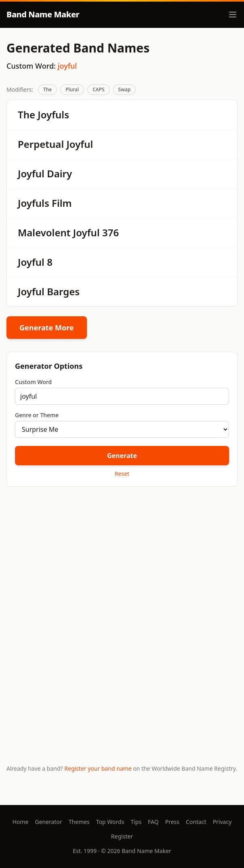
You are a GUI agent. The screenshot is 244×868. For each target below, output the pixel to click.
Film (62, 203)
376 (110, 232)
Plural (72, 89)
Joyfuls (53, 115)
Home (21, 822)
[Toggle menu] (233, 15)
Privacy (222, 822)
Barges (63, 291)
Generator (48, 822)
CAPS (98, 89)
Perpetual (41, 144)
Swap (125, 89)
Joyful (80, 144)
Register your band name (98, 768)
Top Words (110, 822)
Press (172, 822)
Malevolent (44, 232)
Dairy (59, 173)
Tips (136, 822)
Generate (122, 456)
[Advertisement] (122, 556)
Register (122, 836)
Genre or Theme (37, 415)
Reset (122, 474)
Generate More (47, 328)
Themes (79, 822)
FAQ (153, 822)
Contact (196, 822)
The (47, 89)
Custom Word (33, 382)
